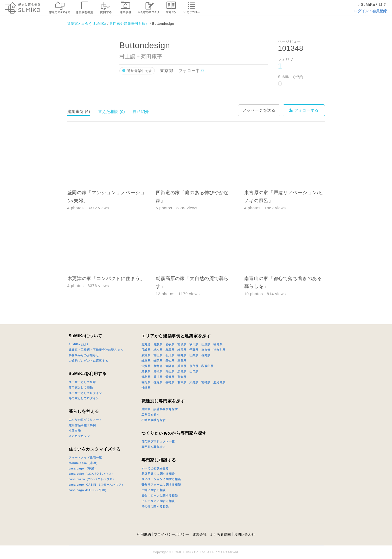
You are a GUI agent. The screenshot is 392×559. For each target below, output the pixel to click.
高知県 (182, 377)
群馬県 (170, 350)
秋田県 (194, 344)
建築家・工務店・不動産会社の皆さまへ (96, 350)
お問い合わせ (245, 534)
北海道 (146, 344)
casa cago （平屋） (83, 468)
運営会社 (200, 534)
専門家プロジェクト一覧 (158, 441)
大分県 (194, 382)
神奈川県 (219, 350)
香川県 (158, 377)
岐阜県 (146, 361)
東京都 (206, 350)
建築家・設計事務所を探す (160, 409)
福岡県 (146, 382)
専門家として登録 (81, 388)
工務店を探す (151, 415)
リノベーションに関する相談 (161, 479)
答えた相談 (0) (112, 112)
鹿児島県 (219, 382)
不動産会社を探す (154, 420)
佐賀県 (158, 382)
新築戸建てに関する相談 (158, 474)
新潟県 (146, 355)
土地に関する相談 (154, 490)
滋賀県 (146, 366)
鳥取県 (146, 371)
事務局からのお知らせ (84, 355)
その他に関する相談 (155, 506)
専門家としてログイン (84, 398)
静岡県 (158, 361)
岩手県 (170, 344)
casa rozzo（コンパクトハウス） (92, 479)
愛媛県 (170, 377)
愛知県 (170, 361)
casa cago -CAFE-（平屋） (88, 490)
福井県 (182, 355)
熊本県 (182, 382)
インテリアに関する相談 (158, 501)
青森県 (158, 344)
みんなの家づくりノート (85, 420)
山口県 (194, 371)
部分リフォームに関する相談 (161, 485)
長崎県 (170, 382)
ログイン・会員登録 (370, 11)
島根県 (158, 371)
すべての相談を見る (155, 468)
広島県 (182, 371)
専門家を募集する (154, 447)
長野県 (206, 355)
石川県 (170, 355)
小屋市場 (75, 431)
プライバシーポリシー (172, 534)
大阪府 (170, 366)
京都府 (158, 366)
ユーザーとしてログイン (85, 393)
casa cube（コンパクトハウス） (92, 474)
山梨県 (194, 355)
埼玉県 (182, 350)
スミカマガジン (79, 436)
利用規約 (144, 534)
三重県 (182, 361)
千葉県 (194, 350)
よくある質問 (220, 534)
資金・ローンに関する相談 (160, 496)
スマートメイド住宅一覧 (85, 458)
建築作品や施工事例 (82, 425)
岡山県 (170, 371)
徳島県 (146, 377)
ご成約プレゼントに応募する (88, 361)
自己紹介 (141, 112)
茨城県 (146, 350)
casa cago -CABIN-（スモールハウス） (97, 485)
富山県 (158, 355)
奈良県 (194, 366)
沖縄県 (146, 388)
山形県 (206, 344)
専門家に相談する (159, 460)
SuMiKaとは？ (79, 344)
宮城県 (182, 344)
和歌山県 (207, 366)
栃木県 (158, 350)
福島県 (218, 344)
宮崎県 (206, 382)
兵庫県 (182, 366)
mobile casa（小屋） (84, 463)
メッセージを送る (259, 110)
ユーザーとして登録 (82, 382)
